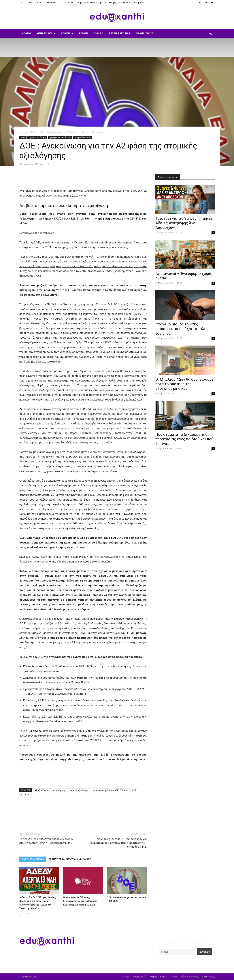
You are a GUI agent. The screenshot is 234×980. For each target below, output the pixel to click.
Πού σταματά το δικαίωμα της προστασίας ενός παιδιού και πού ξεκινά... (184, 439)
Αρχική (23, 132)
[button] (210, 34)
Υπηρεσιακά (46, 33)
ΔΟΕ (134, 790)
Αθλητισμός (144, 33)
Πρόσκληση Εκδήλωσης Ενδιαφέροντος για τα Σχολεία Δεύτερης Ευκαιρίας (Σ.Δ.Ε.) (80, 901)
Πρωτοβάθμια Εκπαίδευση (60, 137)
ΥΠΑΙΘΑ (27, 33)
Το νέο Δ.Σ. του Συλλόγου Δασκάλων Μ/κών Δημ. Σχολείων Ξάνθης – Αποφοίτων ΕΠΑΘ (46, 841)
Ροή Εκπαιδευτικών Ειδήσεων (91, 2)
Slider (33, 132)
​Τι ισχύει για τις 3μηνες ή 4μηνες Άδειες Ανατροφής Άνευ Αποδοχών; (184, 223)
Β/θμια (84, 33)
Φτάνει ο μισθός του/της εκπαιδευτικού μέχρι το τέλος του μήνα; (182, 329)
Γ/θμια (99, 33)
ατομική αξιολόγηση (79, 790)
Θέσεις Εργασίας (119, 33)
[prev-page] (22, 916)
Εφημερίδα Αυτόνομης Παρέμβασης (127, 2)
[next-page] (28, 916)
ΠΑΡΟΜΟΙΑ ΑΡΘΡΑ (33, 859)
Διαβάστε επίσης (168, 177)
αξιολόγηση (59, 790)
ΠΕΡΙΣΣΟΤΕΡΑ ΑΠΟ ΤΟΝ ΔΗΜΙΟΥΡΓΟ (70, 859)
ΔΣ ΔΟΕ (25, 795)
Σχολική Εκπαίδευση (37, 137)
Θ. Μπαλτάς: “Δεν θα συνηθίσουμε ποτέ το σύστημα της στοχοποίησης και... (185, 384)
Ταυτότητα (68, 2)
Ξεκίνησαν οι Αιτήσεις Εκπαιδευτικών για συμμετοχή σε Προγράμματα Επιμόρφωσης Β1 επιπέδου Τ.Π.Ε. (118, 843)
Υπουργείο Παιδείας (82, 137)
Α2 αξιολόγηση (42, 790)
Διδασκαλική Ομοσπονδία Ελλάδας (111, 790)
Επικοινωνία (53, 2)
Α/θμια (67, 33)
